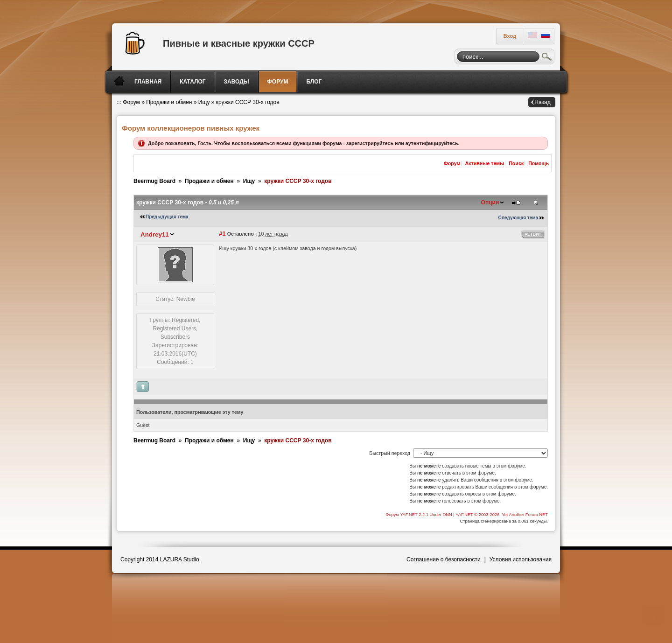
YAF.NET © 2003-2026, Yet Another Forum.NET (502, 515)
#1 (222, 234)
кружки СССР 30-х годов (248, 102)
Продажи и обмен (169, 102)
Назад (542, 102)
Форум (131, 102)
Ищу (204, 102)
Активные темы (484, 163)
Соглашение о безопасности (444, 559)
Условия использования (521, 559)
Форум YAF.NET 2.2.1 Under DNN (419, 515)
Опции (490, 203)
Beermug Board (154, 181)
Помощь (539, 163)
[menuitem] (149, 82)
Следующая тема (518, 218)
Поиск (547, 58)
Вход (510, 36)
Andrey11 (155, 234)
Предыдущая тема (167, 217)
